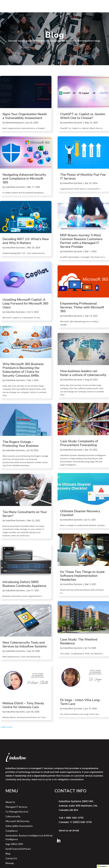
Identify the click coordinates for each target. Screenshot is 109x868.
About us (10, 802)
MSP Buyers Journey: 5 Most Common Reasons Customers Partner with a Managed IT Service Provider (81, 241)
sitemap (10, 863)
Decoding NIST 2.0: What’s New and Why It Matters (26, 241)
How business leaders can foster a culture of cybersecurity (83, 373)
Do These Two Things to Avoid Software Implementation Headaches (82, 576)
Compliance (12, 831)
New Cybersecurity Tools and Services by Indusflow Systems (25, 644)
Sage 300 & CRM (14, 844)
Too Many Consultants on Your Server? (25, 514)
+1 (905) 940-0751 (81, 822)
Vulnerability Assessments (19, 826)
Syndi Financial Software (18, 849)
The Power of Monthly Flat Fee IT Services (83, 177)
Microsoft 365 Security (17, 821)
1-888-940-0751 (74, 818)
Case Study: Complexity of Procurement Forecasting (79, 443)
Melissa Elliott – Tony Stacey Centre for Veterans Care (23, 705)
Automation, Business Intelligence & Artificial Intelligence (29, 837)
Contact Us (11, 858)
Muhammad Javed (15, 123)
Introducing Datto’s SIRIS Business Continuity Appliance (24, 584)
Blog (8, 854)
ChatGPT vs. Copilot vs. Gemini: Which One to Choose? (83, 116)
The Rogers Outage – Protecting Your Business (21, 444)
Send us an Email (69, 830)
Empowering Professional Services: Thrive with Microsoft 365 (82, 307)
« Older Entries (6, 727)
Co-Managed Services (17, 812)
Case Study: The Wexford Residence (79, 641)
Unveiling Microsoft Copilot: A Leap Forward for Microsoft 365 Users (25, 303)
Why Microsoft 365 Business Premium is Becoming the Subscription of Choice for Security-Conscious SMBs (23, 370)
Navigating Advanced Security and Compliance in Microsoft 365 (24, 178)
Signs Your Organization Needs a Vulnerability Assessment (25, 116)
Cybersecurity (13, 816)
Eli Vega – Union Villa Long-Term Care (80, 702)
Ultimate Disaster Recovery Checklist (80, 513)
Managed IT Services (16, 807)
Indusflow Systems (15, 187)
